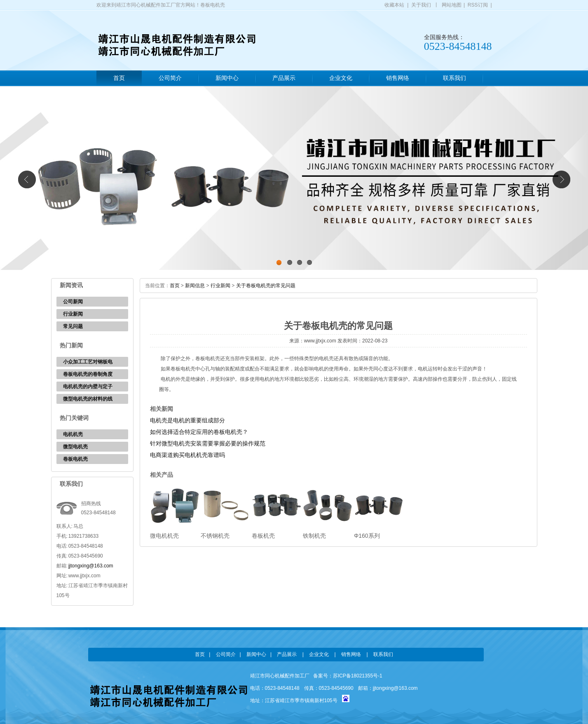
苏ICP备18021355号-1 (358, 676)
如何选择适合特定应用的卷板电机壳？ (199, 432)
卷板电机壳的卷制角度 (88, 374)
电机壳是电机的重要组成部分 (187, 420)
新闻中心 (227, 78)
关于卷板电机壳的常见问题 (266, 286)
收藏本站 (394, 5)
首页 (119, 78)
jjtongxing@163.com (91, 566)
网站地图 (452, 5)
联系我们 (454, 78)
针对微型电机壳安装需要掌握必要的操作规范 (208, 443)
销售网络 (398, 78)
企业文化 (341, 78)
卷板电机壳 (75, 459)
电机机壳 (73, 434)
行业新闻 (73, 314)
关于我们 (421, 5)
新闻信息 (195, 286)
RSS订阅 (478, 5)
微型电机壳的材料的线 (88, 399)
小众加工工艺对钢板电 (88, 362)
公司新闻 (73, 302)
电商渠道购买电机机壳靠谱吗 (187, 455)
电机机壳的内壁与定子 (88, 387)
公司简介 (170, 78)
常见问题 (73, 326)
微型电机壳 (75, 447)
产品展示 (284, 78)
